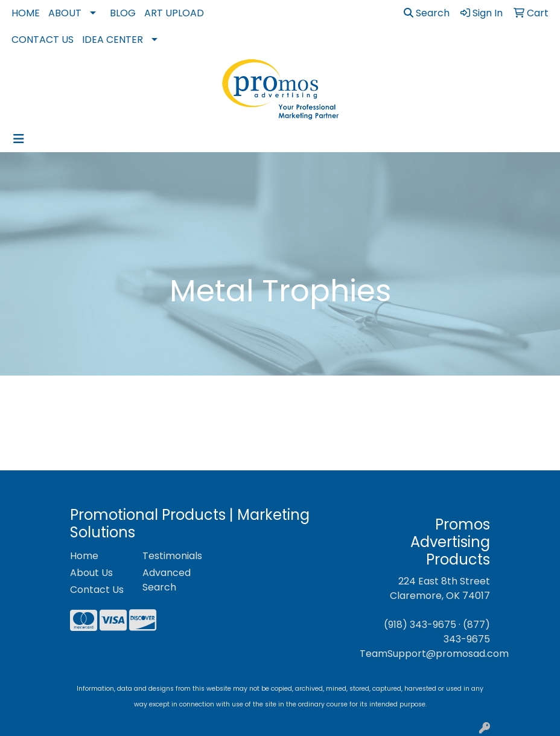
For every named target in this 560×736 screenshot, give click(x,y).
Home (26, 13)
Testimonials (171, 556)
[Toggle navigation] (19, 139)
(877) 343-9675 (467, 632)
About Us (91, 573)
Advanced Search (167, 580)
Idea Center (113, 40)
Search (427, 13)
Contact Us (43, 40)
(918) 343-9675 (420, 625)
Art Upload (174, 13)
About (65, 13)
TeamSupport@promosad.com (434, 654)
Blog (123, 13)
